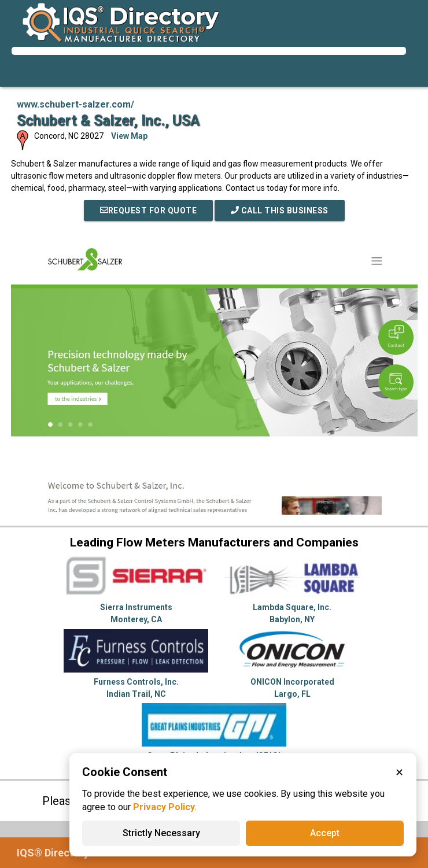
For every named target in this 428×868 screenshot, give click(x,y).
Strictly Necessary (161, 833)
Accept (325, 833)
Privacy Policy (164, 807)
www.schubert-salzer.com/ (75, 104)
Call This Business (280, 210)
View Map (129, 136)
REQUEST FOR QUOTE (149, 210)
